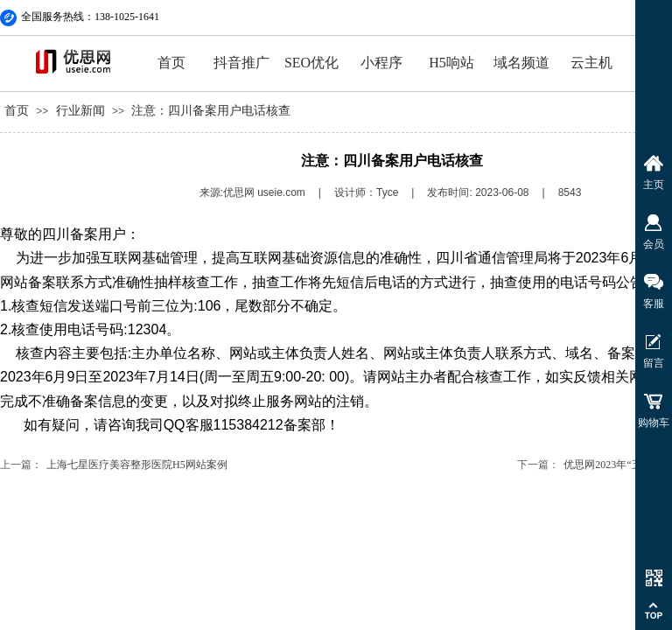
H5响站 (451, 63)
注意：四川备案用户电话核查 (211, 111)
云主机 (591, 63)
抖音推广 (241, 63)
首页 (171, 63)
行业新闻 (80, 111)
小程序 (381, 63)
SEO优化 (311, 63)
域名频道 (521, 63)
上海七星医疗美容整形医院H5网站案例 (137, 465)
